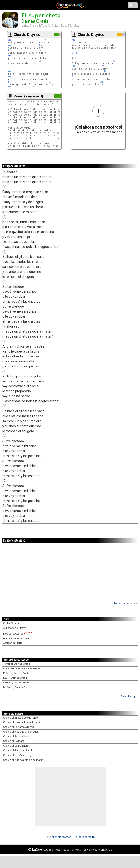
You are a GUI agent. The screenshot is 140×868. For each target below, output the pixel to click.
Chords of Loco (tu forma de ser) (21, 722)
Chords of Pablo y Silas (16, 736)
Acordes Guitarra (13, 643)
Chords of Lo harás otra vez (19, 727)
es (85, 850)
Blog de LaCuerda (18, 634)
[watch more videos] (126, 603)
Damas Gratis (35, 21)
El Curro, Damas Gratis (16, 673)
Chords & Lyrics (27, 35)
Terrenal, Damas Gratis (17, 664)
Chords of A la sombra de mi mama (23, 760)
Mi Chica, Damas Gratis (17, 687)
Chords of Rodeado (14, 741)
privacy (77, 850)
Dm (9, 56)
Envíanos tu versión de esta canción (98, 119)
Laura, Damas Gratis (15, 678)
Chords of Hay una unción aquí (20, 732)
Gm (73, 71)
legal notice (63, 850)
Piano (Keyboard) (28, 96)
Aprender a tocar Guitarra (18, 638)
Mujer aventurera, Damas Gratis (22, 669)
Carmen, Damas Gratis (16, 683)
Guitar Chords (11, 623)
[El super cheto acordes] (58, 837)
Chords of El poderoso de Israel (21, 718)
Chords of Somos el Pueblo (18, 750)
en (90, 850)
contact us (106, 850)
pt (96, 850)
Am (9, 40)
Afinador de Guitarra (15, 628)
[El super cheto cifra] (84, 837)
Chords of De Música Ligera (19, 755)
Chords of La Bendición (16, 746)
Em (45, 40)
